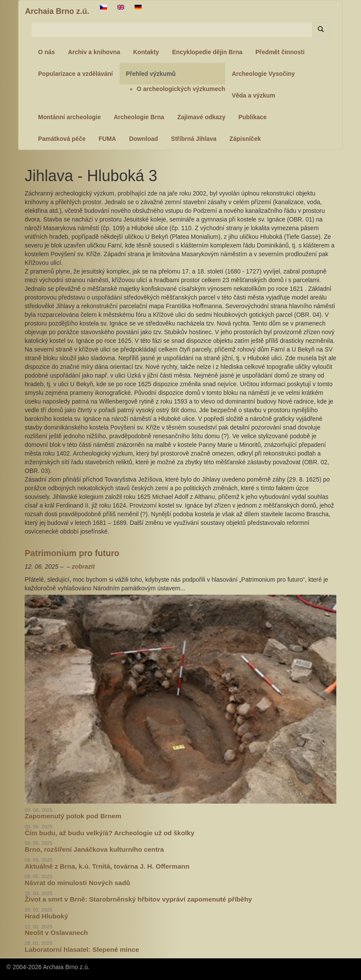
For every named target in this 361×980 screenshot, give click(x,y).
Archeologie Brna (139, 117)
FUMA (107, 139)
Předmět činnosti (280, 52)
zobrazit (83, 567)
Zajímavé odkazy (201, 117)
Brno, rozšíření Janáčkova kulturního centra (94, 849)
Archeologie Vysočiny (263, 74)
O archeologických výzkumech (181, 89)
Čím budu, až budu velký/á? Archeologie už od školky (110, 833)
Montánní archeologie (69, 117)
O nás (47, 52)
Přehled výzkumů (151, 74)
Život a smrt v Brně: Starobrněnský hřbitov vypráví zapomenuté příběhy (138, 899)
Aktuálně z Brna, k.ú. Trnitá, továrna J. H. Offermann (107, 866)
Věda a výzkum (253, 95)
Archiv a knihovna (94, 52)
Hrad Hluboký (46, 916)
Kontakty (146, 52)
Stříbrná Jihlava (194, 139)
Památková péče (62, 139)
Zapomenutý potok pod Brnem (73, 816)
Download (143, 139)
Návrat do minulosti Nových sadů (77, 883)
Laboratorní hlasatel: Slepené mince (82, 949)
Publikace (253, 117)
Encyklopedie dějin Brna (207, 52)
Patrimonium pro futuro (72, 553)
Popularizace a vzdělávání (76, 74)
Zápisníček (245, 139)
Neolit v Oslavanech (56, 933)
